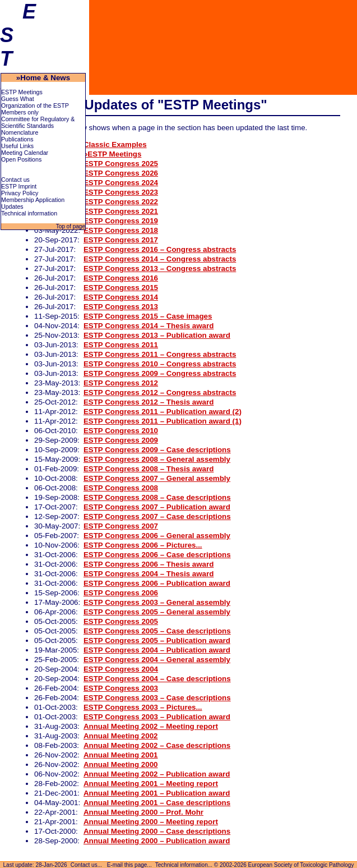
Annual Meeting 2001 (121, 755)
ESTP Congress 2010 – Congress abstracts (160, 364)
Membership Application (33, 200)
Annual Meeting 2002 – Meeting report (151, 726)
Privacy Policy (20, 193)
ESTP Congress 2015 (121, 288)
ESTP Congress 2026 (121, 173)
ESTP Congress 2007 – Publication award (157, 507)
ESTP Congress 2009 (121, 440)
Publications (17, 139)
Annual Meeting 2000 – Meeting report (151, 822)
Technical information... (184, 865)
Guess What (18, 99)
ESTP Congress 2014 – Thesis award (149, 326)
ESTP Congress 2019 (121, 221)
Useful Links (17, 146)
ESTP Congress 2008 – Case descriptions (157, 497)
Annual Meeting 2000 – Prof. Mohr (143, 812)
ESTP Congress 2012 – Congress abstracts (160, 392)
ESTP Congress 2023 (121, 192)
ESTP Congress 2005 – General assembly (157, 612)
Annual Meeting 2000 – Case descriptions (157, 831)
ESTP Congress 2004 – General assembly (157, 660)
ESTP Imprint (19, 186)
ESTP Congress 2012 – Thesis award (149, 402)
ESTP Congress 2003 (121, 688)
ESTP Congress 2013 (121, 307)
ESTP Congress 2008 (121, 488)
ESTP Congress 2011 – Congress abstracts (160, 354)
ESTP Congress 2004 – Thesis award (149, 574)
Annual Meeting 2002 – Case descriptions (157, 745)
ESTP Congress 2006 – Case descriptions (157, 555)
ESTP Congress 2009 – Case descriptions (157, 450)
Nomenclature (20, 132)
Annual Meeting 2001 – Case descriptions (157, 803)
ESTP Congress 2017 (121, 240)
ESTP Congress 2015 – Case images (148, 316)
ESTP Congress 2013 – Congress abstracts (160, 268)
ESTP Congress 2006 (121, 593)
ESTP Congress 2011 (121, 345)
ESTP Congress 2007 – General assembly (157, 478)
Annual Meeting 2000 (121, 764)
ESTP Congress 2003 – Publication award (157, 717)
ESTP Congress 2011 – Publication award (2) (163, 412)
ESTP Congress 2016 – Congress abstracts (160, 249)
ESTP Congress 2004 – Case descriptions (157, 679)
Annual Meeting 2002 (121, 736)
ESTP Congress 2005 (121, 621)
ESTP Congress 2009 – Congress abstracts (160, 373)
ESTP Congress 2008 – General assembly (157, 459)
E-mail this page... (129, 865)
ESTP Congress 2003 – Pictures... (143, 707)
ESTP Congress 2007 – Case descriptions (157, 516)
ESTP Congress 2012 (121, 383)
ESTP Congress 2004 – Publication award (157, 650)
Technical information (29, 213)
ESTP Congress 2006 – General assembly (157, 536)
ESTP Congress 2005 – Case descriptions (157, 631)
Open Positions (21, 159)
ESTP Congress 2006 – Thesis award (149, 564)
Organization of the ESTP (35, 105)
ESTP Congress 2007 (121, 526)
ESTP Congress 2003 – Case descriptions (157, 698)
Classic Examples (115, 144)
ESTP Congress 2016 (121, 278)
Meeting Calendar (25, 153)
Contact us (15, 180)
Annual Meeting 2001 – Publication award (157, 793)
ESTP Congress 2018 (121, 230)
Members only (20, 112)
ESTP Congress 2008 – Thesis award (149, 469)
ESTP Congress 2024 (121, 183)
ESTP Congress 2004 (121, 669)
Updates (12, 206)
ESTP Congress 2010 (121, 431)
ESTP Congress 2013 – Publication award (157, 335)
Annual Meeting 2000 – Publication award (157, 841)
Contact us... (86, 865)
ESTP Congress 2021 (121, 211)
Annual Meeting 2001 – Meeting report (151, 784)
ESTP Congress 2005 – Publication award (157, 640)
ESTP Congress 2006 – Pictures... (143, 545)
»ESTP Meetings (112, 154)
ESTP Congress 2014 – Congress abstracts (160, 259)
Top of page (70, 226)
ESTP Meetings (22, 92)
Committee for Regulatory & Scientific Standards (38, 122)
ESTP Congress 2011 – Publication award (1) (163, 421)
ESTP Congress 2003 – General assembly (157, 602)
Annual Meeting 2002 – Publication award (157, 774)
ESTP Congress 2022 (121, 202)
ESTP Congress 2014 (121, 297)
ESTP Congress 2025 (121, 164)
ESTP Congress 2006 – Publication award (157, 583)
